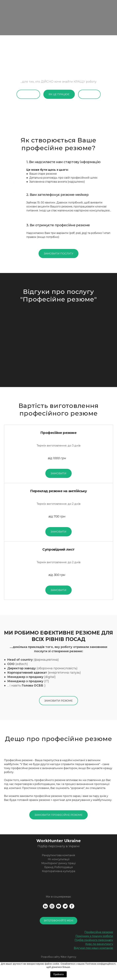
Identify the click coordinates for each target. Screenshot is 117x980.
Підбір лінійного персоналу (94, 940)
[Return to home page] (58, 841)
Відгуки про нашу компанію (93, 948)
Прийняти (58, 974)
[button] (28, 94)
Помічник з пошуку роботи (94, 936)
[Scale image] (58, 339)
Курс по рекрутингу (99, 944)
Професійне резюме (99, 932)
